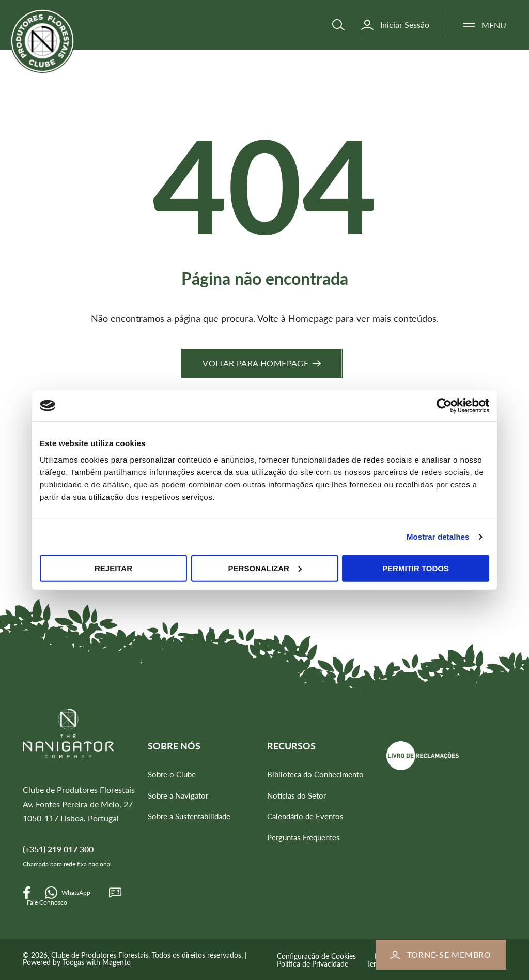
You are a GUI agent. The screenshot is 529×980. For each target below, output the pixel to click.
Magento (116, 962)
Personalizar (265, 568)
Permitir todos (416, 568)
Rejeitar (113, 568)
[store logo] (56, 51)
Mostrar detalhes (438, 537)
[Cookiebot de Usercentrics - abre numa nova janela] (444, 406)
